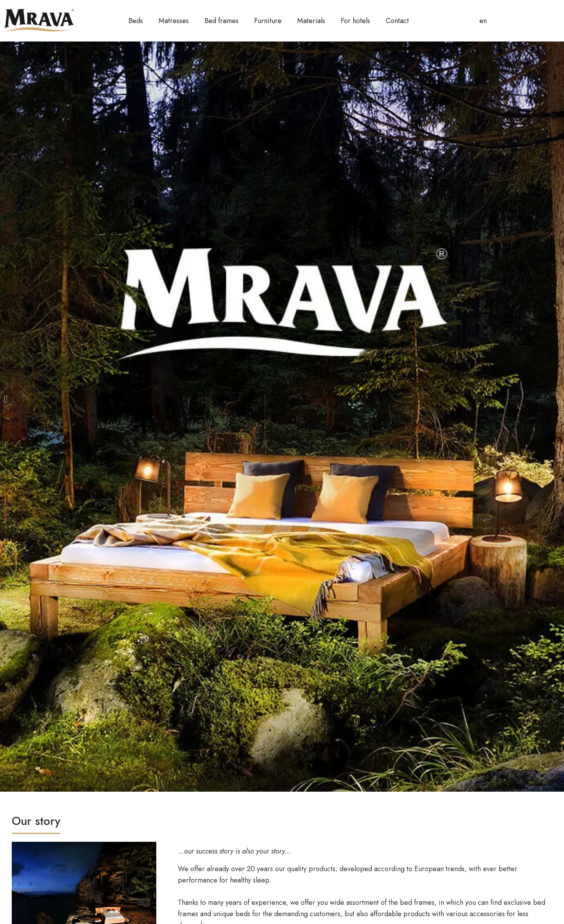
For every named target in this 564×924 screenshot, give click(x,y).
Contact (397, 21)
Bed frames (221, 21)
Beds (136, 21)
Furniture (268, 21)
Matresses (174, 21)
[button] (6, 399)
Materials (311, 21)
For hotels (355, 21)
